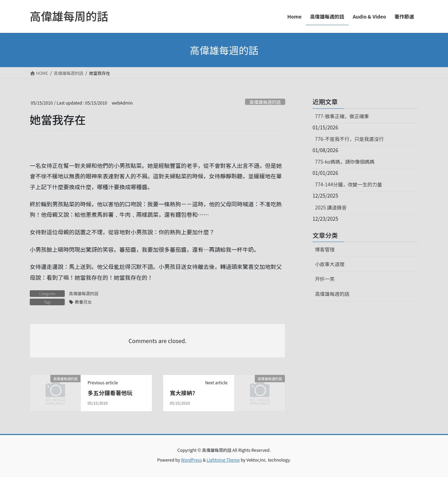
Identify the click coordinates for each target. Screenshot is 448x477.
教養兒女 (83, 302)
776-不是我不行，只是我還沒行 (349, 139)
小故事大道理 (330, 264)
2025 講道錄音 (331, 207)
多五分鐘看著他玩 (110, 393)
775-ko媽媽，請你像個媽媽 (345, 162)
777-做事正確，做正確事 (342, 116)
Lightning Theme (223, 460)
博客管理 (325, 249)
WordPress (191, 460)
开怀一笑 (325, 279)
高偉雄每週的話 (265, 102)
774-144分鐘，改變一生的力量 (348, 184)
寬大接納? (182, 393)
